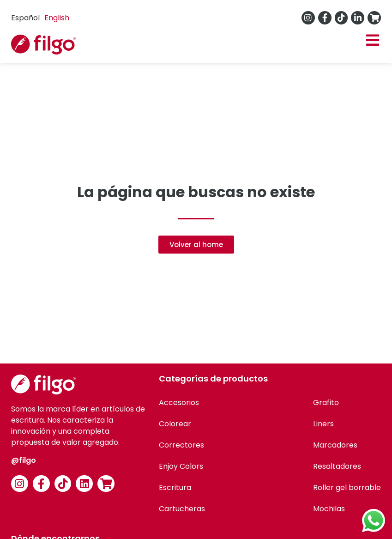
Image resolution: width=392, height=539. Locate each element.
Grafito (326, 403)
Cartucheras (182, 509)
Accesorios (179, 403)
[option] (57, 18)
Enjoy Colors (181, 466)
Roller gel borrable (347, 488)
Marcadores (335, 445)
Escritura (175, 488)
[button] (372, 40)
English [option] (57, 18)
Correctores (181, 445)
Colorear (175, 424)
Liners (323, 424)
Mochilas (329, 509)
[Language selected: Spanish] (42, 18)
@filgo (24, 460)
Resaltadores (337, 466)
